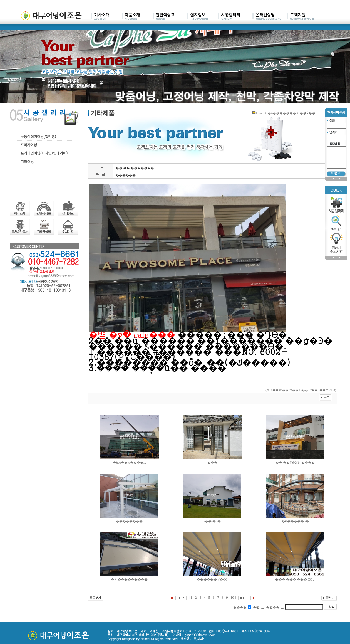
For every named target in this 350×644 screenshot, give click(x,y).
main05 (235, 17)
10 (232, 598)
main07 (301, 17)
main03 (170, 17)
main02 (137, 17)
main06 (270, 17)
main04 (203, 17)
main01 (106, 17)
